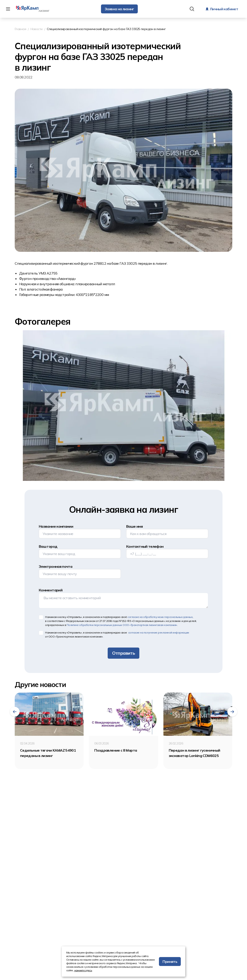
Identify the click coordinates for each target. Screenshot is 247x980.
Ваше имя (134, 526)
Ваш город (48, 546)
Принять (170, 962)
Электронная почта (56, 566)
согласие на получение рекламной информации (158, 632)
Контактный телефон (145, 546)
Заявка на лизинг (119, 9)
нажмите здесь (83, 970)
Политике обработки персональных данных (122, 625)
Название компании (56, 526)
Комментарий (51, 590)
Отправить (123, 653)
